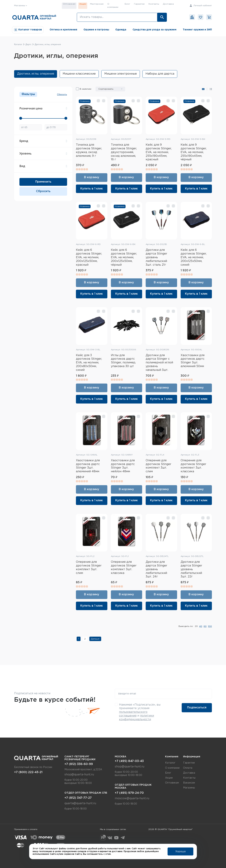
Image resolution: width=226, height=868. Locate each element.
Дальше (95, 639)
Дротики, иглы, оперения (36, 74)
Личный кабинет (201, 6)
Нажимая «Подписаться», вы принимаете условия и (140, 712)
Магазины (189, 788)
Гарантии (139, 4)
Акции (83, 4)
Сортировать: (106, 89)
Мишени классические (79, 74)
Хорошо (181, 852)
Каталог (170, 763)
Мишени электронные (121, 74)
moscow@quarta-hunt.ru (132, 798)
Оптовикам (69, 4)
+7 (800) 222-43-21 (28, 772)
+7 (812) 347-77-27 (78, 798)
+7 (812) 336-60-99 (79, 764)
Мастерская (97, 4)
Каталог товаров (28, 30)
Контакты (154, 4)
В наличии (85, 89)
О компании (113, 6)
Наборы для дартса (160, 74)
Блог (127, 4)
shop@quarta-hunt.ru (79, 775)
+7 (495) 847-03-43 (129, 761)
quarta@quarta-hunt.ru (80, 803)
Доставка (168, 4)
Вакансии (189, 783)
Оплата (188, 768)
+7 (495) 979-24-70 (129, 793)
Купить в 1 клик (92, 189)
